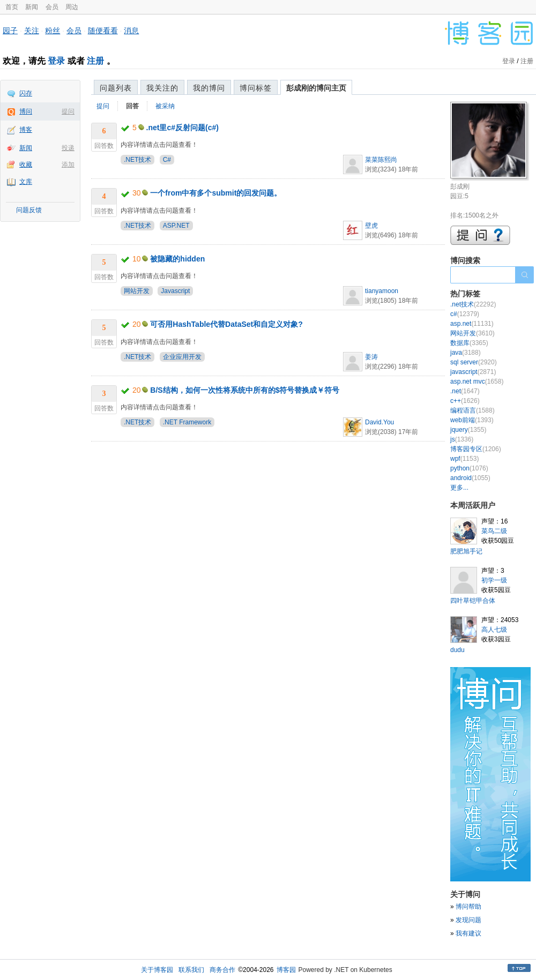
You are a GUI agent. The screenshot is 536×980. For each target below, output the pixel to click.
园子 (10, 31)
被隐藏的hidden (177, 259)
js (462, 439)
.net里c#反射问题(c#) (183, 128)
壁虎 (371, 226)
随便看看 (103, 31)
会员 (52, 7)
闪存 (26, 93)
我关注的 (162, 88)
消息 (131, 31)
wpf (464, 459)
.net (465, 391)
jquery (468, 430)
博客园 (286, 970)
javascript (473, 372)
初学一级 (494, 580)
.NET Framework (187, 422)
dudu (457, 650)
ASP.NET (176, 226)
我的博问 (209, 88)
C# (167, 160)
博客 (26, 130)
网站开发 (137, 291)
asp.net (472, 324)
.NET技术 (137, 160)
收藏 (26, 164)
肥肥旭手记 (466, 551)
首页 (12, 7)
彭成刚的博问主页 (316, 88)
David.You (379, 422)
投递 (68, 148)
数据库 (469, 343)
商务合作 (222, 970)
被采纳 (165, 106)
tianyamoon (382, 291)
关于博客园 (157, 970)
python (469, 468)
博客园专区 (476, 449)
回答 (132, 106)
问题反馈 (29, 210)
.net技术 (473, 304)
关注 (32, 31)
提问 (68, 111)
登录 (56, 61)
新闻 (32, 7)
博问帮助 (468, 907)
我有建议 (468, 933)
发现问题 (468, 920)
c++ (465, 401)
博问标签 (256, 88)
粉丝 (53, 31)
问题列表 (116, 88)
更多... (459, 488)
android (470, 478)
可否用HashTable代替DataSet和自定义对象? (226, 324)
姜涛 (371, 357)
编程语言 (472, 410)
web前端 (472, 420)
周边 (72, 7)
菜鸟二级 (494, 531)
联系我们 (191, 970)
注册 (95, 61)
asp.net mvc (477, 381)
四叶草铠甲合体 (473, 601)
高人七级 (494, 630)
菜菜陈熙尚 (381, 160)
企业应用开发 (182, 357)
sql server (474, 362)
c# (465, 314)
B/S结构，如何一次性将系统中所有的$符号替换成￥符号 (245, 390)
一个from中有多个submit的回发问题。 (216, 193)
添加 (68, 164)
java (466, 353)
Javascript (175, 291)
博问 (26, 111)
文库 (26, 182)
